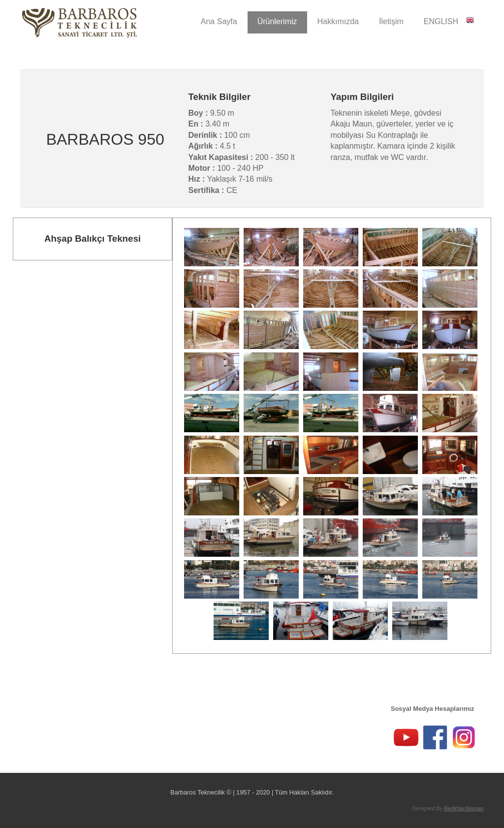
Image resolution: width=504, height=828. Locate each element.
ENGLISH (449, 21)
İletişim (391, 21)
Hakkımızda (338, 21)
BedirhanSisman (464, 808)
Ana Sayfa (219, 21)
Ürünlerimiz (277, 21)
